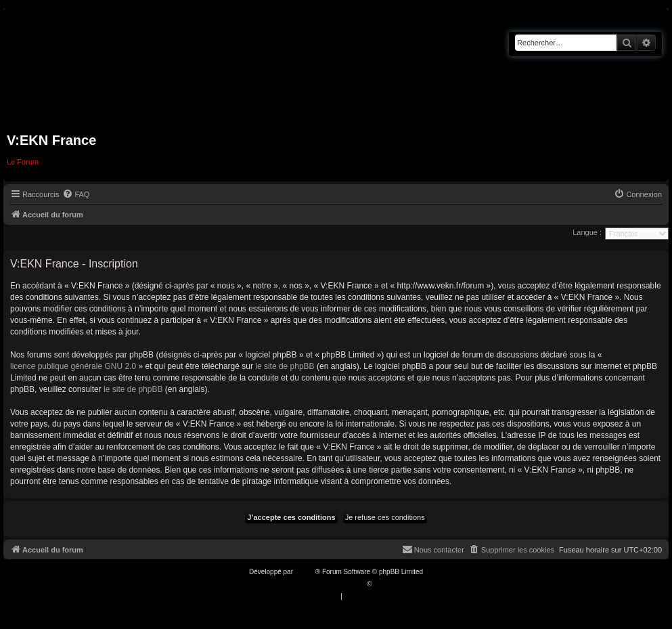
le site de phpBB (285, 366)
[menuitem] (76, 194)
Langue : (587, 232)
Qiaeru (384, 584)
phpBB (305, 572)
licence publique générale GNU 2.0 (73, 366)
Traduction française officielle (322, 584)
